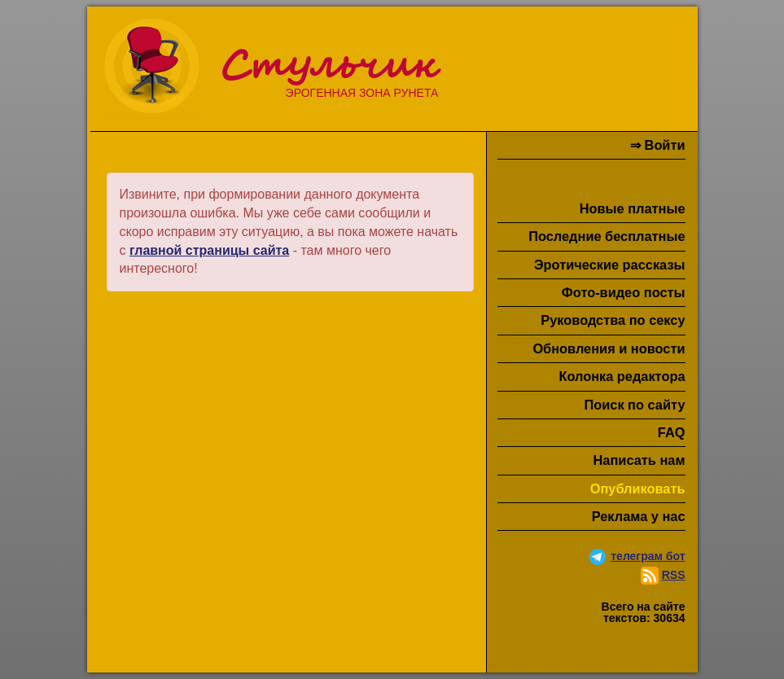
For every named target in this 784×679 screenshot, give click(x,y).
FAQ (672, 432)
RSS (674, 575)
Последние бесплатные (607, 236)
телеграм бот (648, 556)
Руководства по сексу (613, 320)
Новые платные (633, 208)
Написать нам (639, 460)
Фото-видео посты (624, 292)
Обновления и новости (609, 348)
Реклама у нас (639, 516)
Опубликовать (638, 488)
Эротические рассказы (610, 265)
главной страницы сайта (209, 250)
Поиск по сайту (634, 405)
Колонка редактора (622, 376)
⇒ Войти (657, 145)
